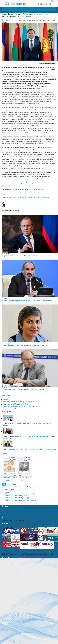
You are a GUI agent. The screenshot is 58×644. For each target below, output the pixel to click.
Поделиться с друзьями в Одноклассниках (19, 408)
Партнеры (5, 524)
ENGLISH (54, 1)
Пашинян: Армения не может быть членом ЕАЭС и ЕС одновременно (27, 300)
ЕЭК (18, 197)
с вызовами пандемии (27, 174)
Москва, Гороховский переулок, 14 (16, 509)
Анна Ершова (23, 20)
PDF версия (10, 481)
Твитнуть (6, 399)
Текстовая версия (10, 477)
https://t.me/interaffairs (37, 189)
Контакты (5, 506)
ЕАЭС (45, 92)
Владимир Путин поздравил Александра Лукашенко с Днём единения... (29, 437)
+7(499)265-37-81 (10, 517)
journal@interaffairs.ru (10, 513)
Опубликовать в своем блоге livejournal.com (19, 401)
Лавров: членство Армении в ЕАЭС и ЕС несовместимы (21, 256)
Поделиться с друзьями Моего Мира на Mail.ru (20, 406)
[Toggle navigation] (4, 9)
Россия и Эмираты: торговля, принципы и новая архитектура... (25, 345)
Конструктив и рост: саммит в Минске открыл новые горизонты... (25, 390)
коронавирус (24, 197)
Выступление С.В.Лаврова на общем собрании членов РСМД (34, 449)
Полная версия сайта (9, 549)
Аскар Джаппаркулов (42, 197)
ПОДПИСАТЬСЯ (9, 489)
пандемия (32, 197)
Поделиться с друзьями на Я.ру (14, 403)
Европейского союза (50, 141)
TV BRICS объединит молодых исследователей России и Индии (28, 424)
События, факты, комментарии (21, 12)
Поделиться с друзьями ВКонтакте (16, 404)
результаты (34, 148)
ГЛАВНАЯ (7, 12)
